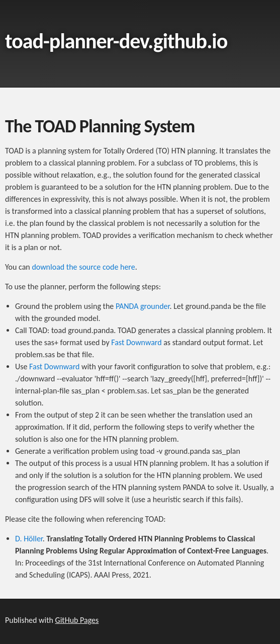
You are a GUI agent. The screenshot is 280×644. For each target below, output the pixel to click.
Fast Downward (136, 342)
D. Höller (29, 539)
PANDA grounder (143, 306)
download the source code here (83, 267)
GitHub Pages (77, 620)
